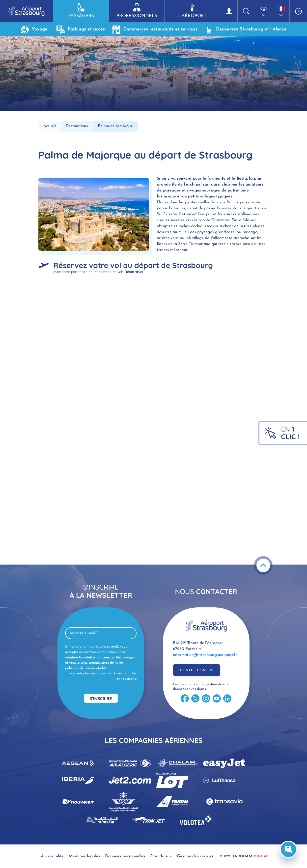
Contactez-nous (197, 670)
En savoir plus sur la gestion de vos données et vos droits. (102, 676)
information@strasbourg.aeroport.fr (205, 655)
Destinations (77, 126)
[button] (264, 11)
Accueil (50, 126)
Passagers (81, 11)
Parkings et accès (81, 29)
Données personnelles (125, 856)
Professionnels (137, 11)
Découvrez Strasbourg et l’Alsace (246, 29)
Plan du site (161, 856)
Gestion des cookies (195, 856)
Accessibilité (52, 856)
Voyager (35, 29)
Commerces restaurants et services (155, 29)
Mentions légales (84, 856)
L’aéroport (192, 11)
